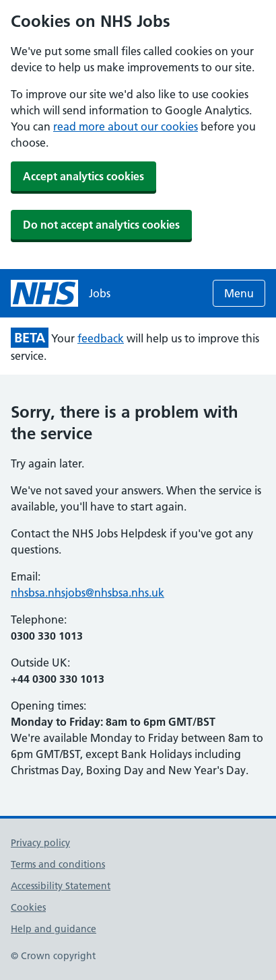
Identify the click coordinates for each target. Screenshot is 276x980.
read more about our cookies (126, 126)
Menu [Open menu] (239, 293)
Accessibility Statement (61, 886)
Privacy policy (40, 843)
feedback (101, 338)
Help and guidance (54, 929)
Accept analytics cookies (83, 176)
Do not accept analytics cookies (101, 225)
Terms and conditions (58, 864)
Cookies (28, 907)
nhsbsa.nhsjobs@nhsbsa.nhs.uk (88, 593)
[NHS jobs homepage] (61, 293)
